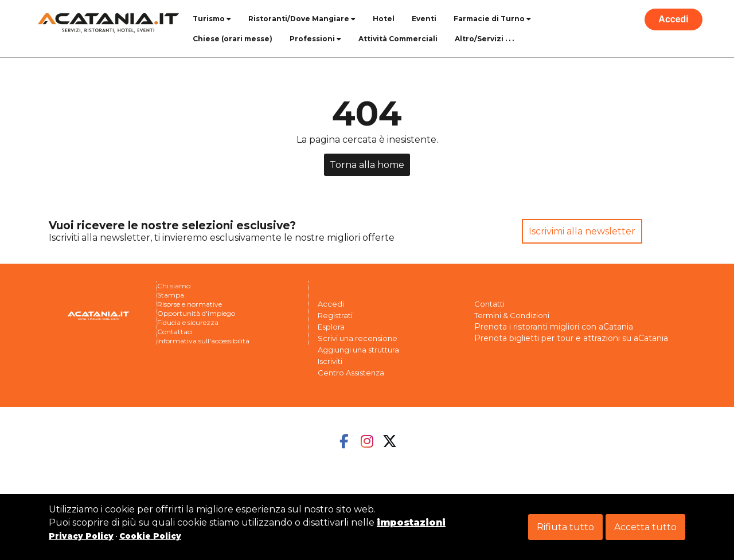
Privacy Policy (81, 536)
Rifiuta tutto (565, 527)
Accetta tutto (645, 527)
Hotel (384, 19)
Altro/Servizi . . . (484, 39)
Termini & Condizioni (512, 315)
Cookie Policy (150, 536)
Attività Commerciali (398, 39)
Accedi (673, 19)
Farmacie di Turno (492, 19)
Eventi (424, 19)
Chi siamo (174, 286)
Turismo (212, 19)
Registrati (335, 315)
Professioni (315, 39)
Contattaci (175, 332)
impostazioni (411, 522)
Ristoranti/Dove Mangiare (302, 19)
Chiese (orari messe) (233, 39)
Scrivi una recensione (358, 338)
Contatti (489, 304)
